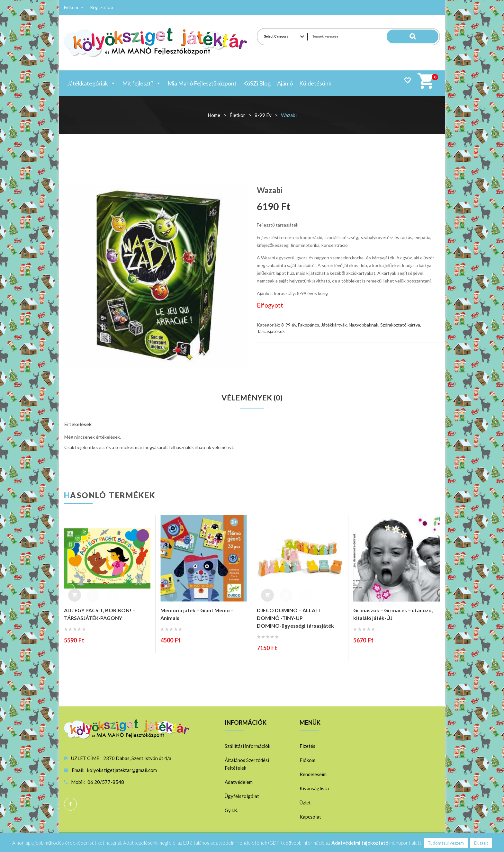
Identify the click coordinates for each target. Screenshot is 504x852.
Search (426, 37)
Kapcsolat (310, 817)
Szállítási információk (248, 746)
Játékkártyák (334, 325)
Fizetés (307, 746)
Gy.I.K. (231, 811)
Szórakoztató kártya (400, 325)
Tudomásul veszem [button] (446, 843)
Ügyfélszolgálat (242, 796)
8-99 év (263, 115)
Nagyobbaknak (364, 325)
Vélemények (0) (252, 398)
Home (214, 115)
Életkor (237, 115)
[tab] (252, 398)
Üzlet (305, 803)
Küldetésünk (315, 83)
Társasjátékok (271, 331)
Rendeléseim (313, 775)
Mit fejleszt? (142, 83)
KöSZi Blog (257, 83)
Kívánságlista (314, 789)
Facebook (70, 804)
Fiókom (71, 7)
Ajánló (285, 83)
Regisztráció (102, 7)
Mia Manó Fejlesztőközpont (202, 83)
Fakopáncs (309, 325)
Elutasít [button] (481, 843)
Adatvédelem (239, 782)
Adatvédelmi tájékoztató (360, 843)
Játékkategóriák (91, 83)
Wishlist (407, 80)
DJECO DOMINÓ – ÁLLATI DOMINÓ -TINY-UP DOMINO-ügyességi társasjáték (295, 618)
